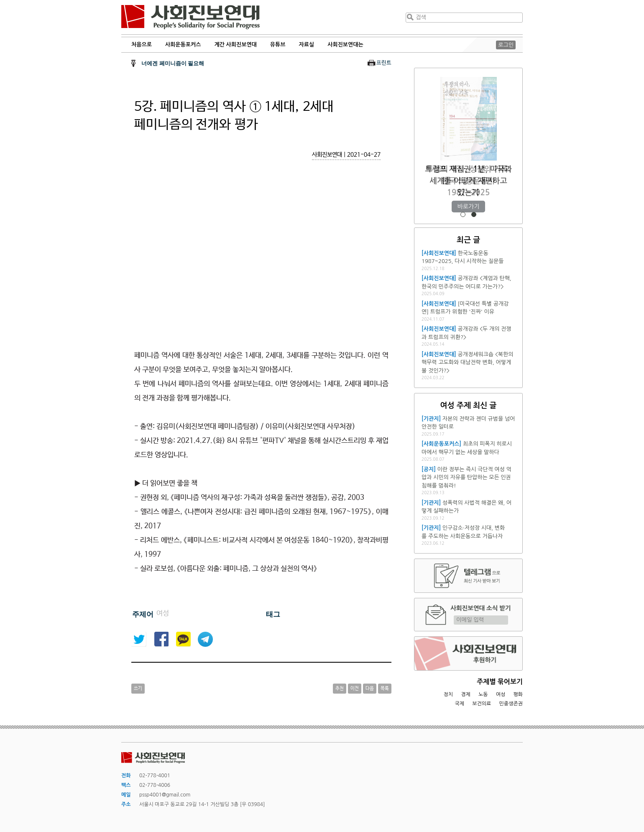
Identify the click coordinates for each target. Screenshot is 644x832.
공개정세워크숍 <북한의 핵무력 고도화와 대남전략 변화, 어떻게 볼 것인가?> (467, 362)
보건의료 (482, 704)
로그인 (506, 45)
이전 (355, 689)
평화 (518, 694)
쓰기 (138, 689)
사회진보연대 (190, 17)
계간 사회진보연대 (235, 45)
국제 (460, 704)
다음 (370, 689)
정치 (448, 694)
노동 (483, 694)
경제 (466, 694)
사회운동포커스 (183, 45)
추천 (340, 689)
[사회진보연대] (439, 253)
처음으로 (142, 45)
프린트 (384, 63)
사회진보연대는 (345, 45)
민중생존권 (511, 704)
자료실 (307, 45)
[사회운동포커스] (441, 444)
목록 (385, 689)
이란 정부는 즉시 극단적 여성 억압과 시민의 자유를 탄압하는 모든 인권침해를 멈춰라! (466, 477)
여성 (501, 694)
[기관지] (431, 419)
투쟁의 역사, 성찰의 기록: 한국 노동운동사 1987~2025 (468, 181)
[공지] (429, 469)
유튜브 (278, 45)
